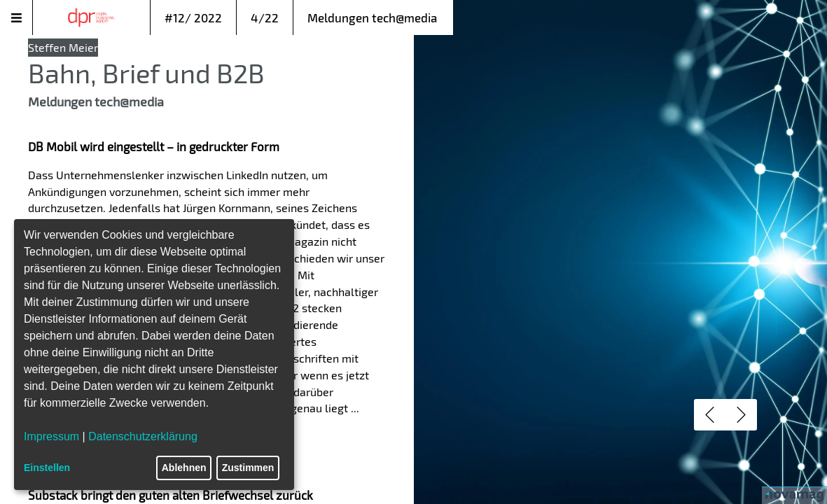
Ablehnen (184, 468)
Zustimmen (248, 468)
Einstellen (47, 468)
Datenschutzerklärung (143, 436)
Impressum (51, 436)
